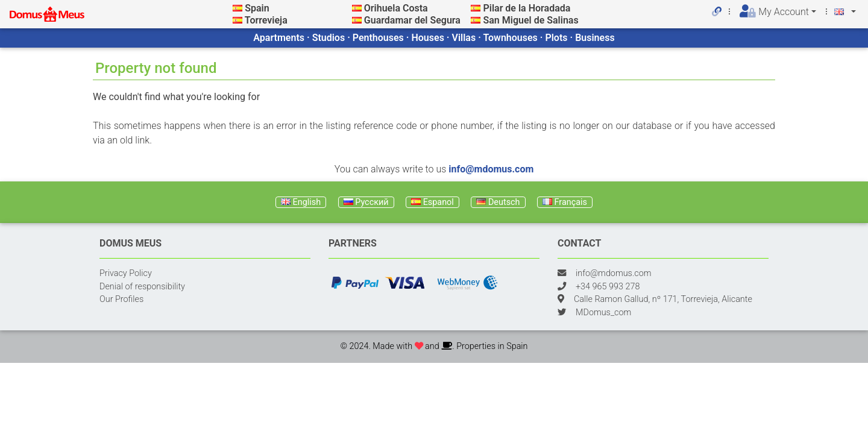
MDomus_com (603, 313)
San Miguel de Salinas (530, 20)
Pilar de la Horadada (527, 8)
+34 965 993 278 (608, 287)
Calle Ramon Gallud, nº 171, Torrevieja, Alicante (663, 299)
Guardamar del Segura (412, 20)
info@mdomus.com (491, 169)
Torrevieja (266, 20)
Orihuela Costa (396, 8)
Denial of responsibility (142, 287)
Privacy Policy (126, 273)
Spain (257, 8)
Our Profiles (121, 299)
